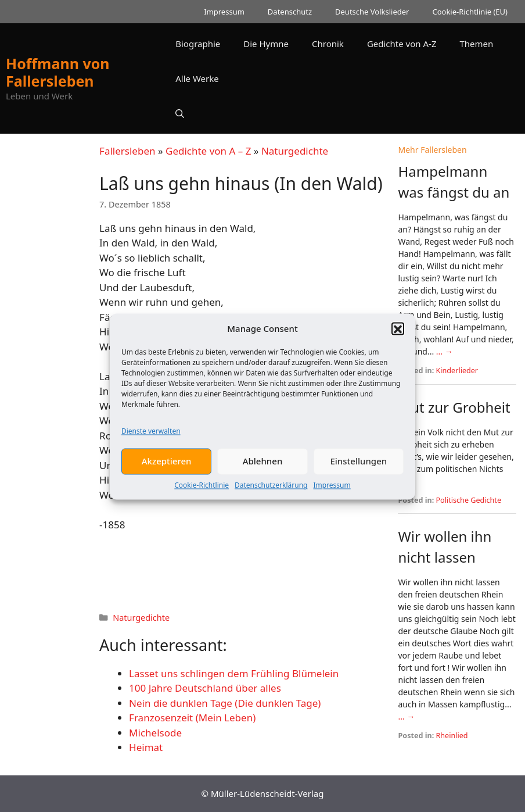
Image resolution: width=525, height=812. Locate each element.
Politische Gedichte (469, 500)
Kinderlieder (457, 371)
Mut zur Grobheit (454, 407)
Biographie (198, 44)
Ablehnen (263, 469)
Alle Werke (197, 78)
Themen (476, 44)
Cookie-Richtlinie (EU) (470, 12)
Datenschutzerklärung (271, 493)
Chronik (328, 44)
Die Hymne (266, 44)
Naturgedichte (295, 151)
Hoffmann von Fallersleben (58, 72)
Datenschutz (290, 12)
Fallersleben (127, 151)
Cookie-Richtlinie (202, 493)
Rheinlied (452, 736)
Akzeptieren (167, 469)
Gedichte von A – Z (208, 151)
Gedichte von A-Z (402, 44)
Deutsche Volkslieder (372, 12)
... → (445, 351)
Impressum (332, 493)
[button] (398, 337)
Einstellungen (358, 469)
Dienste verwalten (151, 439)
